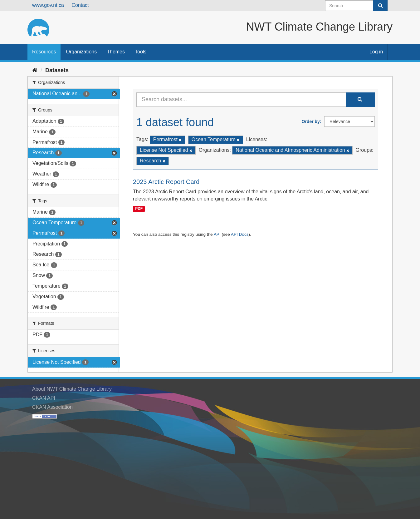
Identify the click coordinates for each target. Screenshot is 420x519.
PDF (139, 209)
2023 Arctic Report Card (166, 182)
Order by (311, 121)
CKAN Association (52, 407)
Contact (80, 5)
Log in (376, 52)
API (217, 234)
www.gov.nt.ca (48, 5)
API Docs (240, 234)
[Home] (35, 70)
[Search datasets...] (241, 100)
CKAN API (44, 398)
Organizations (81, 52)
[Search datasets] (357, 6)
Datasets (57, 70)
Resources (44, 52)
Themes (116, 52)
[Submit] (380, 6)
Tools (141, 52)
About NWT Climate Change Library (72, 389)
